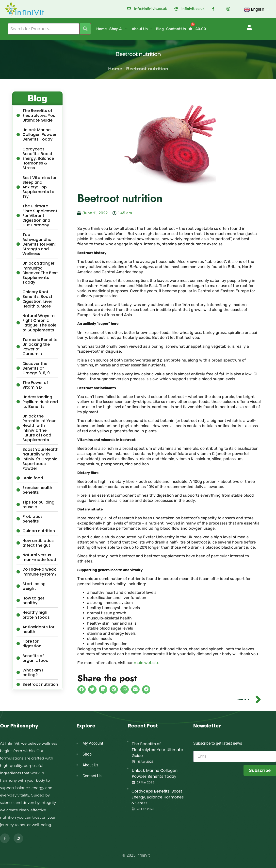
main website (147, 663)
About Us (142, 29)
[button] (249, 27)
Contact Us (176, 29)
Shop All (119, 29)
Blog (160, 29)
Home (102, 29)
